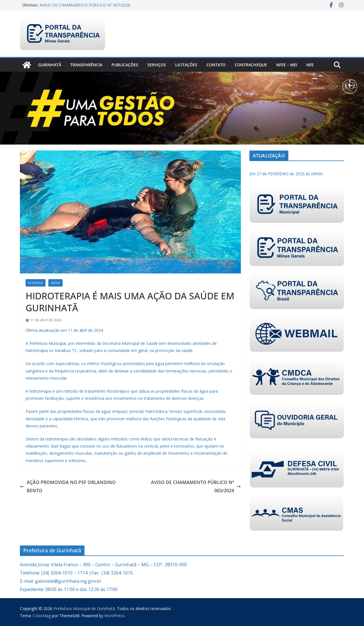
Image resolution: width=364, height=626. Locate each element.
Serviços (157, 65)
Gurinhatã (50, 65)
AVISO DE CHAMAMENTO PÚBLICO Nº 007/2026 (85, 5)
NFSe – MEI (287, 65)
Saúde (55, 283)
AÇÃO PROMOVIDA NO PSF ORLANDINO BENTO (68, 486)
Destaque (36, 283)
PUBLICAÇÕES (125, 65)
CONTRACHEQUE (251, 65)
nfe (310, 65)
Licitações (186, 65)
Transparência (86, 65)
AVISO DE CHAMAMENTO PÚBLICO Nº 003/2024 (196, 486)
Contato (216, 65)
